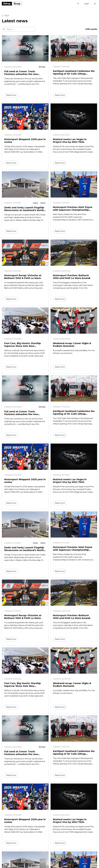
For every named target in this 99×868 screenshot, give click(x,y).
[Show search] (78, 4)
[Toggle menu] (95, 4)
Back (5, 16)
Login (87, 4)
